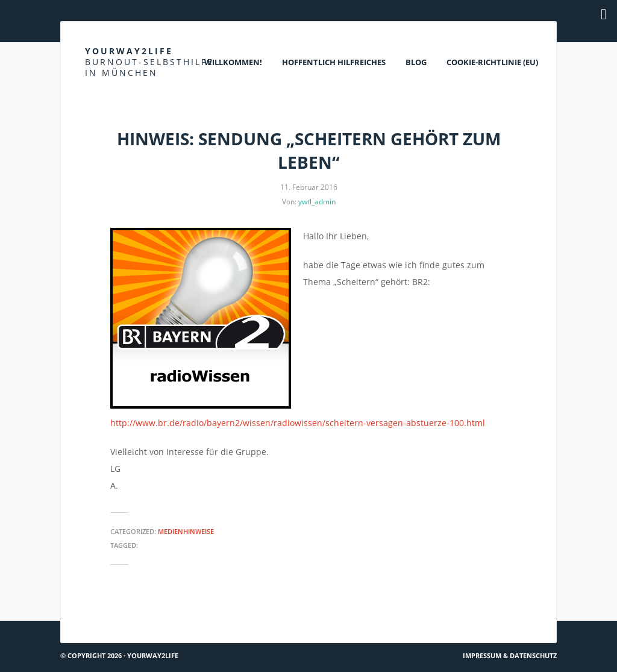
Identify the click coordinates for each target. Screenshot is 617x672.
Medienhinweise (186, 531)
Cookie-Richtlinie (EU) (492, 62)
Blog (416, 62)
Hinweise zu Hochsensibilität (124, 616)
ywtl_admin (317, 202)
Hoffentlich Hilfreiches (334, 62)
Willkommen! (233, 62)
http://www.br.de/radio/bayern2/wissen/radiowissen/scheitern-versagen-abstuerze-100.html (298, 423)
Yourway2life (149, 62)
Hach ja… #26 (525, 616)
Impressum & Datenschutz (510, 655)
